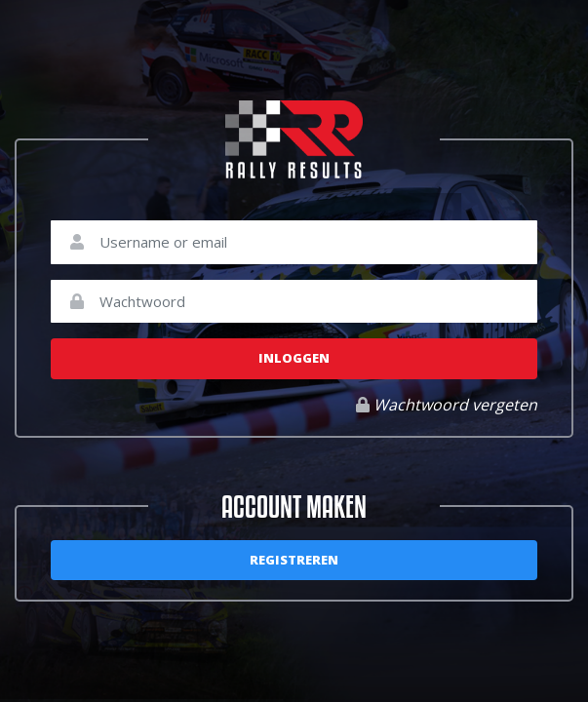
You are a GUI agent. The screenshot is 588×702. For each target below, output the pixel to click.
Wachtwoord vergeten (447, 405)
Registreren (294, 560)
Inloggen (294, 358)
